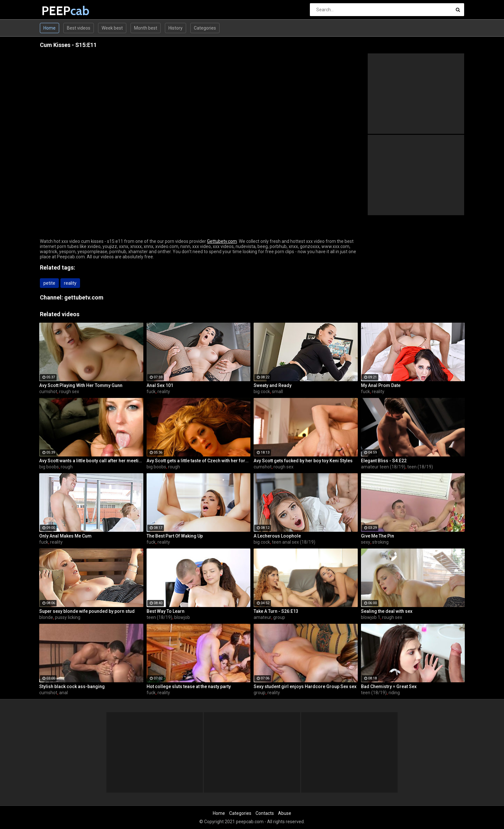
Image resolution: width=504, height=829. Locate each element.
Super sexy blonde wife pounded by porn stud (87, 611)
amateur (262, 617)
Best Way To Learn (166, 611)
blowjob (182, 617)
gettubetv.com (84, 297)
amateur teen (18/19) (383, 467)
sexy (366, 542)
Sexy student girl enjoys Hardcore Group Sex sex (305, 686)
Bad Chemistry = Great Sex (389, 686)
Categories (205, 28)
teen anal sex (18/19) (294, 542)
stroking (380, 542)
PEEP (58, 11)
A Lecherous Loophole (277, 536)
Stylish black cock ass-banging (72, 686)
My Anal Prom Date (381, 385)
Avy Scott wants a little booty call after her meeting (91, 461)
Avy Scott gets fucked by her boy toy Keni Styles (303, 461)
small (277, 391)
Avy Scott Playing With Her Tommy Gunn (81, 385)
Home (50, 28)
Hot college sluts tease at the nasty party (189, 686)
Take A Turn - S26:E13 (276, 611)
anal (63, 693)
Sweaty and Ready (273, 385)
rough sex (69, 391)
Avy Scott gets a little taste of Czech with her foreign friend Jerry (199, 461)
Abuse (285, 813)
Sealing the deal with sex (387, 611)
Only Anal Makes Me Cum (65, 536)
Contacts (265, 813)
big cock (262, 391)
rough (67, 467)
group (279, 617)
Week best (112, 28)
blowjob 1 (371, 617)
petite (49, 283)
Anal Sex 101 (160, 385)
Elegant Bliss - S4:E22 (384, 461)
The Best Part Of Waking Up (175, 536)
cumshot (48, 391)
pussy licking (68, 617)
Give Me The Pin (378, 536)
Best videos (79, 28)
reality (70, 283)
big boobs (49, 467)
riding (394, 693)
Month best (146, 28)
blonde (46, 617)
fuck (151, 391)
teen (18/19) (420, 467)
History (175, 28)
